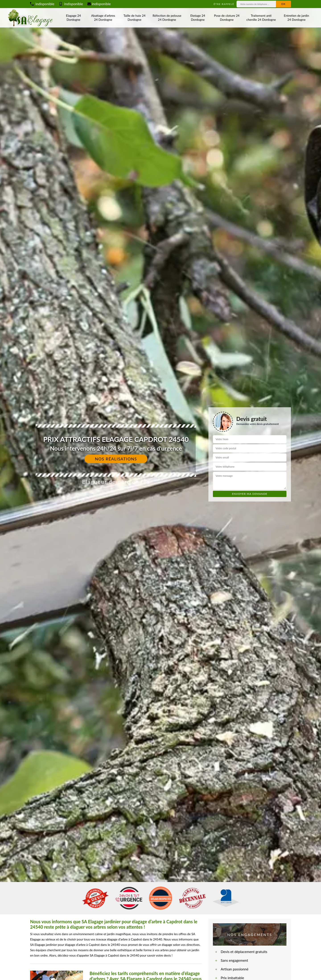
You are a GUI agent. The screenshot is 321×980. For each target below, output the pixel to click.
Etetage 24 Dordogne (198, 18)
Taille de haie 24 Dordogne (135, 18)
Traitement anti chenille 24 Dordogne (261, 18)
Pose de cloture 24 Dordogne (227, 18)
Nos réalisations (116, 459)
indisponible (42, 4)
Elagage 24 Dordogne (73, 18)
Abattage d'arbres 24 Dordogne (103, 18)
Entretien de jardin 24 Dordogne (296, 18)
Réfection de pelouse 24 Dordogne (167, 18)
